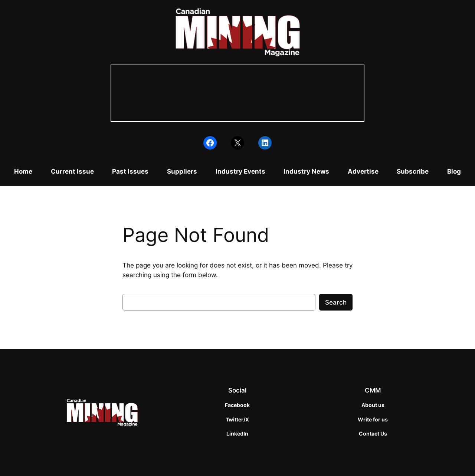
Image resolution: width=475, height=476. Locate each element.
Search (336, 302)
